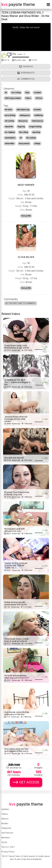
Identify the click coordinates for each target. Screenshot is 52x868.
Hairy (27, 93)
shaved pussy (37, 121)
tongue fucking (35, 127)
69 (6, 93)
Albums (5, 819)
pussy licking (10, 115)
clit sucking (9, 121)
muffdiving (38, 115)
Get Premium (7, 833)
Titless (28, 98)
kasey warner (24, 144)
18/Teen (39, 98)
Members (6, 838)
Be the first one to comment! (21, 303)
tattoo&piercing (23, 110)
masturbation (10, 138)
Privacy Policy (8, 852)
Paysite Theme (18, 4)
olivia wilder (10, 144)
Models (5, 823)
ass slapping (10, 132)
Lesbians (37, 93)
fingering (21, 127)
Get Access (29, 782)
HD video (9, 110)
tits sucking (31, 138)
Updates (5, 809)
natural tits (9, 127)
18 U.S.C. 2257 (8, 847)
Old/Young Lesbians (13, 98)
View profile (26, 288)
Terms (4, 842)
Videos (5, 814)
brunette (37, 110)
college (37, 144)
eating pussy (25, 115)
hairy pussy (23, 121)
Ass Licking (16, 93)
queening (36, 132)
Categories (6, 828)
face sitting (24, 132)
